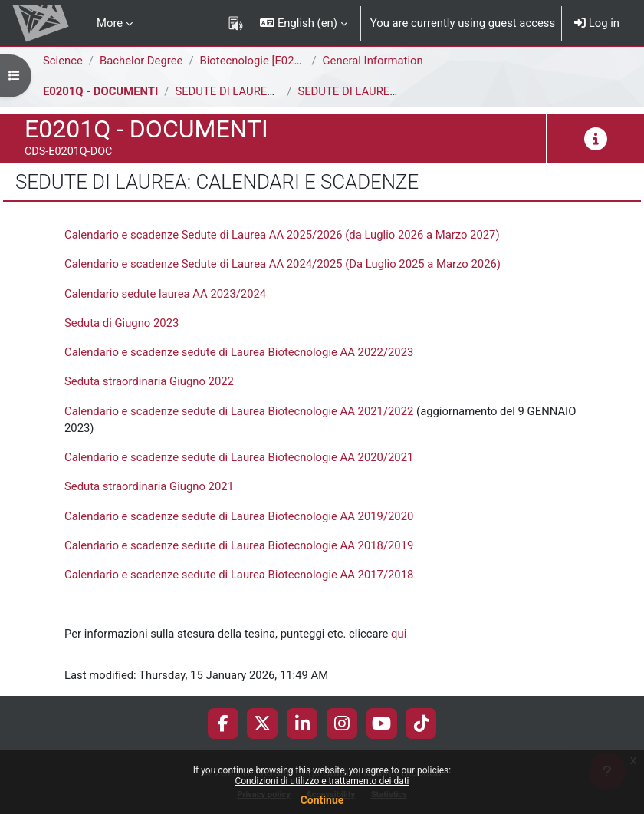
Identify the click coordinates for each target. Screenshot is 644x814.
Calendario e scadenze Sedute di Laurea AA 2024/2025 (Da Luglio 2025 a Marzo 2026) (283, 264)
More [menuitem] (110, 23)
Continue (322, 800)
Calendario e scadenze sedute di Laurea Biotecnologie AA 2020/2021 (239, 457)
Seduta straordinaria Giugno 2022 (149, 381)
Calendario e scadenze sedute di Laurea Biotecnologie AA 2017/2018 (239, 575)
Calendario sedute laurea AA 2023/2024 (165, 294)
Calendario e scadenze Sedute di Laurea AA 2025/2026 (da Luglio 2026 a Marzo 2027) (282, 235)
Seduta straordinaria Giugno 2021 (149, 486)
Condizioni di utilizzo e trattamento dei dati (322, 781)
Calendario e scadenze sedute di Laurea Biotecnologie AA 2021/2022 (239, 411)
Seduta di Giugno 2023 (122, 323)
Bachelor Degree (141, 61)
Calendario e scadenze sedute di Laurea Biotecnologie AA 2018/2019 (239, 545)
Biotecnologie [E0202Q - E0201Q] (283, 61)
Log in (597, 23)
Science (63, 61)
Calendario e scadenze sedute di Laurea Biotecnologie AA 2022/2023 (239, 352)
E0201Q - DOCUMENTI (100, 91)
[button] (304, 23)
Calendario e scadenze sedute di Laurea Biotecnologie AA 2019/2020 (239, 516)
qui (399, 634)
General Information (373, 61)
